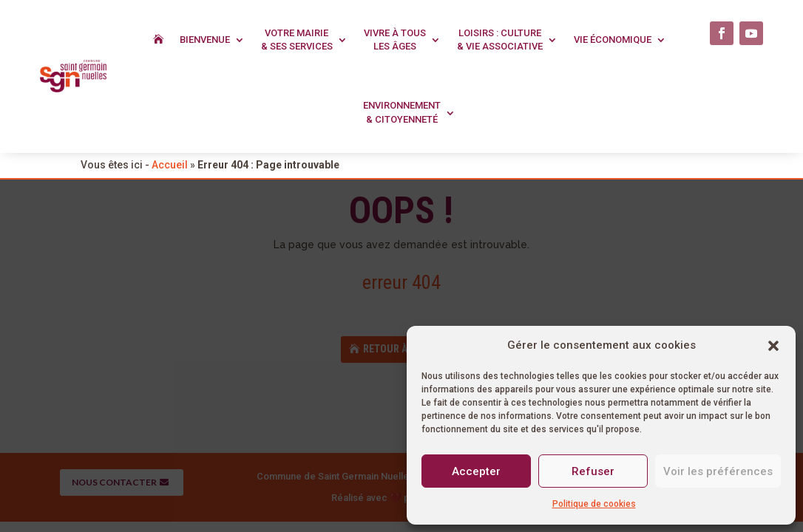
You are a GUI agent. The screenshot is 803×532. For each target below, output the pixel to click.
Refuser (593, 471)
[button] (773, 346)
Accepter (476, 471)
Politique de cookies (594, 504)
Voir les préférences (718, 471)
